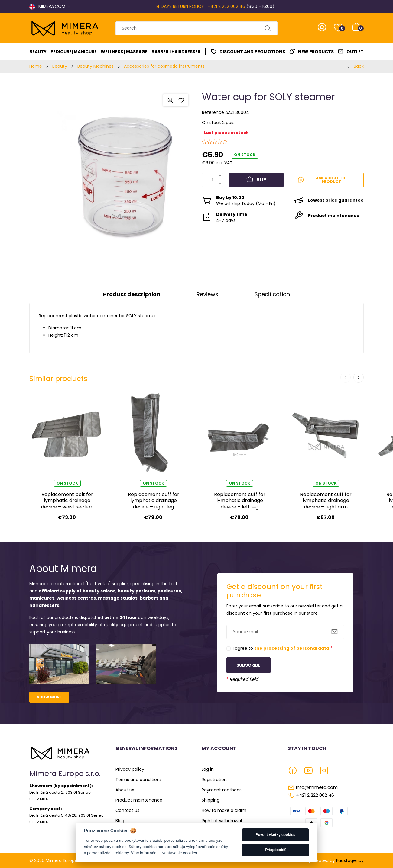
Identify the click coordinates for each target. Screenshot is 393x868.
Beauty (38, 52)
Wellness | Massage (124, 52)
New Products (316, 52)
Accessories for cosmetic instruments (164, 66)
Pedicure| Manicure (74, 52)
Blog (120, 821)
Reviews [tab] (207, 294)
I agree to (283, 648)
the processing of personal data (292, 648)
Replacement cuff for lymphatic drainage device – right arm (326, 501)
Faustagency (350, 860)
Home (36, 66)
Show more (49, 697)
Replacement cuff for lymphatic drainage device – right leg (154, 501)
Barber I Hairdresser (176, 52)
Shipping (211, 800)
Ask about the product (322, 180)
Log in (208, 769)
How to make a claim (224, 810)
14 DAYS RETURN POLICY (180, 6)
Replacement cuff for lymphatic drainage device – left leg (240, 501)
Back (359, 66)
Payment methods (222, 790)
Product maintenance (139, 800)
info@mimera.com (317, 787)
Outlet (355, 52)
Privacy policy (130, 769)
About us (125, 790)
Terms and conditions (139, 780)
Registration (214, 780)
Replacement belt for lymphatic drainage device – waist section (67, 501)
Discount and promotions (252, 52)
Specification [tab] (272, 294)
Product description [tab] (132, 294)
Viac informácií (145, 853)
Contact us (127, 810)
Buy (256, 180)
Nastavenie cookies (179, 853)
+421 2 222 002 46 (226, 6)
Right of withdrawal (222, 821)
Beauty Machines (96, 66)
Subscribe (248, 665)
